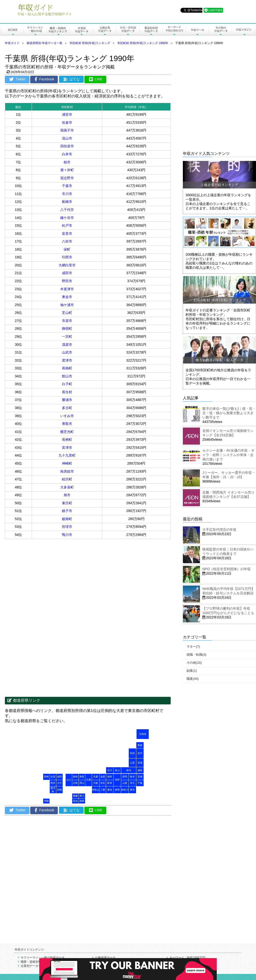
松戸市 (67, 225)
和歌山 (96, 790)
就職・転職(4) (196, 655)
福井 (110, 777)
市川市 (67, 194)
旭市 (67, 495)
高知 (75, 801)
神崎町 (67, 463)
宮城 (140, 763)
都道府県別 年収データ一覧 (44, 43)
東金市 (67, 297)
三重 (103, 790)
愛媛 (75, 796)
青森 (140, 745)
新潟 (129, 770)
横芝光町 (67, 432)
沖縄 (46, 801)
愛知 (110, 790)
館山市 (67, 376)
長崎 (46, 777)
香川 (82, 796)
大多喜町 (67, 487)
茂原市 (67, 345)
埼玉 (132, 783)
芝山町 (67, 313)
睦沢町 (67, 479)
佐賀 (53, 777)
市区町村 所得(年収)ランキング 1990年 (143, 43)
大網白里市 (67, 265)
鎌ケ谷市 (67, 218)
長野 (117, 780)
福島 (140, 770)
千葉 (140, 783)
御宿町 (67, 328)
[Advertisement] (46, 590)
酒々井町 (67, 170)
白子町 (67, 384)
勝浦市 (67, 400)
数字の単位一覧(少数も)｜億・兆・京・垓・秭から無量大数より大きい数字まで (229, 413)
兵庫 (89, 780)
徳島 (82, 801)
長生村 (67, 392)
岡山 (82, 783)
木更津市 (67, 289)
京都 (96, 777)
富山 (117, 770)
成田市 (67, 273)
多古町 (67, 408)
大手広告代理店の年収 (219, 530)
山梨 (125, 783)
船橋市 (67, 202)
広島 (75, 783)
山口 (69, 780)
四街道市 (67, 146)
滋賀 (103, 777)
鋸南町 (67, 519)
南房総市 (67, 471)
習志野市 (67, 178)
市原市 (67, 321)
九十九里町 (67, 455)
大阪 (96, 783)
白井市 (67, 154)
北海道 (143, 734)
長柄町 (67, 439)
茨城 (140, 777)
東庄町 (67, 503)
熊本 (53, 783)
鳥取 (82, 777)
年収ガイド (12, 43)
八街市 (67, 241)
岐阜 (110, 783)
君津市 (67, 360)
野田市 (67, 281)
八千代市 (67, 210)
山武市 (67, 352)
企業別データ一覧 (32, 966)
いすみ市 (67, 416)
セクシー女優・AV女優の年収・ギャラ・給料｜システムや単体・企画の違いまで (228, 455)
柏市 (67, 162)
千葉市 (67, 186)
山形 (132, 763)
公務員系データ (105, 958)
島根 (75, 777)
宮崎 (59, 790)
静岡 (117, 790)
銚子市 (67, 511)
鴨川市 (67, 535)
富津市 (67, 448)
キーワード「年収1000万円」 (189, 958)
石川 (110, 770)
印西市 (67, 257)
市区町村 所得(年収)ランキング (90, 43)
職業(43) (193, 679)
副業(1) (192, 671)
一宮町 (67, 336)
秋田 (132, 753)
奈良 (103, 783)
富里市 (67, 233)
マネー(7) (193, 647)
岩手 (140, 753)
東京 (132, 790)
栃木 (132, 777)
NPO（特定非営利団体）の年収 (226, 569)
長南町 (67, 368)
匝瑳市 (67, 527)
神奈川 (125, 790)
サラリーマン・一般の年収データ (43, 958)
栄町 (67, 249)
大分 (59, 783)
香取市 (67, 424)
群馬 (125, 777)
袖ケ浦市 (67, 305)
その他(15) (194, 663)
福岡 (59, 777)
